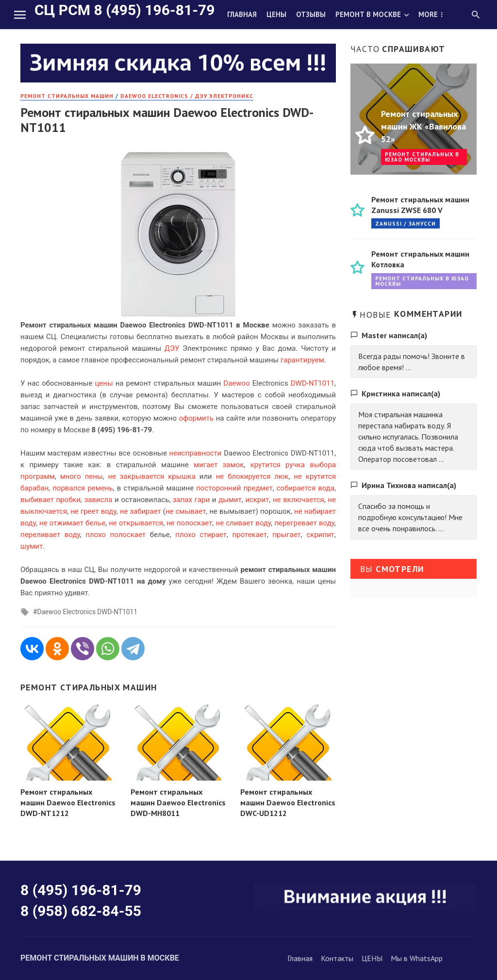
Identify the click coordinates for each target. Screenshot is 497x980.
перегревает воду (304, 523)
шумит (32, 546)
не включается (298, 500)
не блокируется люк (252, 476)
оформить (197, 418)
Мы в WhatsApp (417, 958)
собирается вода (306, 488)
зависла (99, 500)
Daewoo (236, 383)
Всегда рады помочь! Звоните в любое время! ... (412, 362)
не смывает (186, 511)
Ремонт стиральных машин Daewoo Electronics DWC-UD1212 (288, 802)
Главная (242, 14)
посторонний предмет (234, 488)
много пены (82, 476)
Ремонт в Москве (368, 14)
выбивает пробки (50, 500)
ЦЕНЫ (372, 958)
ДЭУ (172, 348)
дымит (230, 500)
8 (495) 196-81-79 (81, 890)
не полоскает (189, 523)
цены (104, 383)
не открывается (136, 523)
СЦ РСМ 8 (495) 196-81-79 (124, 10)
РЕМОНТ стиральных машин (67, 96)
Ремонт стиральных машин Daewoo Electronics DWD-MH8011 (178, 802)
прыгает (287, 535)
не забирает (141, 511)
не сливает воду (243, 523)
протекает (250, 535)
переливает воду (50, 535)
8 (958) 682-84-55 (81, 911)
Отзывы (311, 14)
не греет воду (93, 511)
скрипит (320, 535)
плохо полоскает (116, 535)
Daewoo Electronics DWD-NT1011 (87, 612)
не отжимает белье (72, 523)
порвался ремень (83, 488)
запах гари (191, 500)
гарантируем (302, 360)
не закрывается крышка (151, 476)
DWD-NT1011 (313, 383)
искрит (257, 500)
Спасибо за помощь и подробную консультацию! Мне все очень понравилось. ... (410, 517)
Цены (276, 14)
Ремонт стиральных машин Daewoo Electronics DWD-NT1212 (68, 802)
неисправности (196, 453)
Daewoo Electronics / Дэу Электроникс (187, 96)
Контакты (337, 958)
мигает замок (219, 465)
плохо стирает (201, 535)
